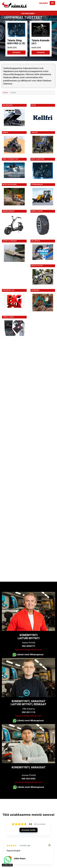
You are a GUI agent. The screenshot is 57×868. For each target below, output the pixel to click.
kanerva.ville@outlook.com (28, 716)
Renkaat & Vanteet (37, 211)
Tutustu (16, 53)
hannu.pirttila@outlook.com (28, 650)
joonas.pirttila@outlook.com (28, 782)
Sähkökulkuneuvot (9, 211)
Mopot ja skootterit (38, 159)
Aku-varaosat (36, 241)
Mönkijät (6, 132)
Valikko (43, 3)
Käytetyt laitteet (37, 266)
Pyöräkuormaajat (37, 184)
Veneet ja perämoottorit (11, 159)
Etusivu (5, 93)
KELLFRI (33, 105)
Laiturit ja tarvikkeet (10, 241)
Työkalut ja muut (8, 317)
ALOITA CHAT (7, 865)
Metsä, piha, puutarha (10, 184)
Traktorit (35, 132)
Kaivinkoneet (35, 290)
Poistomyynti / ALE (9, 290)
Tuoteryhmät (28, 14)
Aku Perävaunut (8, 105)
